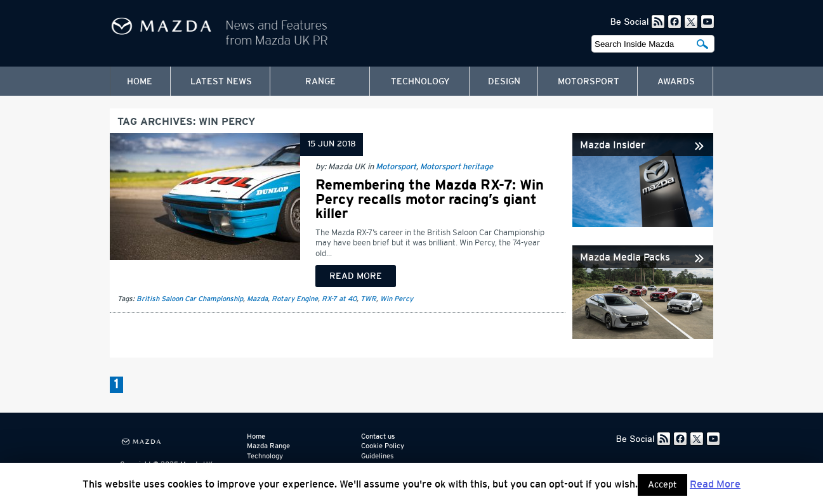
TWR (368, 299)
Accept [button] (662, 485)
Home (140, 82)
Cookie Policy (383, 446)
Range (320, 82)
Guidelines (377, 456)
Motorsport (589, 82)
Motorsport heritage (457, 167)
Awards (676, 82)
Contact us (378, 436)
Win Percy (397, 299)
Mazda (257, 299)
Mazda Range (268, 446)
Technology (420, 82)
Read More (715, 484)
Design (504, 82)
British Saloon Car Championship (190, 299)
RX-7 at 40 (339, 299)
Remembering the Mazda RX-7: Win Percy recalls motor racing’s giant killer (430, 199)
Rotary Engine (295, 299)
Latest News (221, 82)
